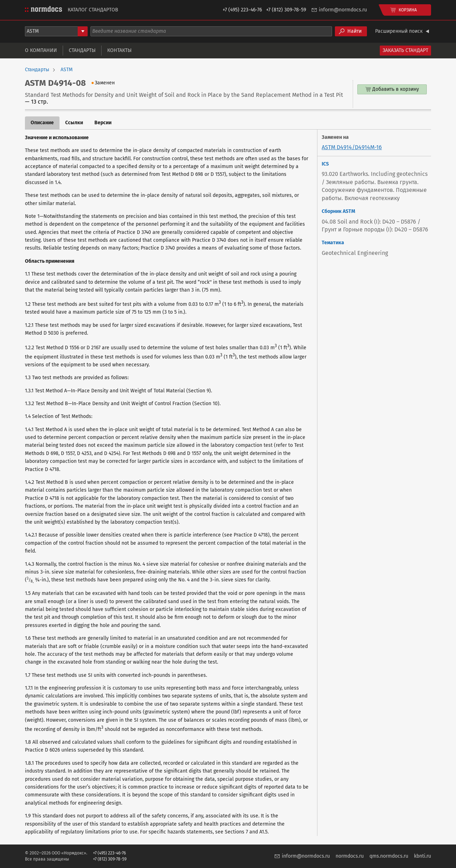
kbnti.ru (423, 856)
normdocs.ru (350, 856)
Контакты (119, 50)
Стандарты (82, 50)
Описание (42, 123)
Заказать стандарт (405, 50)
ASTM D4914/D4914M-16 (352, 147)
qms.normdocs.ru (389, 856)
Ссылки (74, 123)
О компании (41, 50)
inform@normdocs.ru (343, 10)
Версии (103, 123)
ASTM (67, 70)
